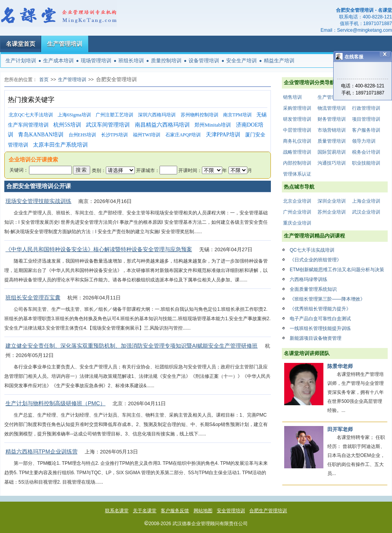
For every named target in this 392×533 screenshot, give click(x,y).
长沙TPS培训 (115, 135)
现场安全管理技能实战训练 (38, 201)
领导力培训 (364, 141)
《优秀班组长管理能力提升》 (320, 309)
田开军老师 (340, 429)
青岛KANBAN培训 (41, 135)
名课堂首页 (21, 44)
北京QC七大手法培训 (31, 115)
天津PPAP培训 (223, 135)
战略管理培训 (297, 152)
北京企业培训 (297, 201)
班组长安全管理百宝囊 (33, 297)
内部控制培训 (297, 163)
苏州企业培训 (332, 212)
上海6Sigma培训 (74, 115)
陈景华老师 (340, 366)
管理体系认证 (297, 174)
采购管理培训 (297, 108)
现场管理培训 (96, 61)
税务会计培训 (366, 152)
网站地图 (203, 511)
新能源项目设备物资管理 (316, 338)
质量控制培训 (166, 61)
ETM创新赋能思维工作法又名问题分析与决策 (337, 270)
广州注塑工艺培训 (114, 115)
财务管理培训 (332, 119)
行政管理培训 (366, 108)
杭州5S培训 (67, 125)
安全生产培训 (241, 61)
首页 (44, 80)
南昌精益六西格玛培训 (162, 125)
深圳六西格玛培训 (157, 115)
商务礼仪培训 (297, 141)
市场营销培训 (332, 130)
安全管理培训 (231, 511)
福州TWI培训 (147, 135)
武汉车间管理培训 (108, 125)
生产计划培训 (21, 61)
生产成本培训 (58, 61)
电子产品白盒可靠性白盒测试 (320, 319)
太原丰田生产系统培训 (60, 145)
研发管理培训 (297, 119)
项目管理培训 (366, 119)
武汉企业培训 (366, 212)
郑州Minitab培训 (213, 125)
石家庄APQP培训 (183, 135)
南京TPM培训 (237, 115)
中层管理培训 (297, 130)
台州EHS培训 (83, 135)
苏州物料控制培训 (200, 115)
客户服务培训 (366, 130)
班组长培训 (131, 61)
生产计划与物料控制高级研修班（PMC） (55, 403)
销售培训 (292, 97)
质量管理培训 (332, 141)
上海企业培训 (366, 201)
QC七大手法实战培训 (312, 250)
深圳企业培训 (332, 201)
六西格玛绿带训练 (309, 279)
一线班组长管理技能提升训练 (320, 328)
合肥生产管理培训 (268, 511)
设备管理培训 (204, 61)
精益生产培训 (279, 61)
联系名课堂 (117, 511)
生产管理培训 (65, 44)
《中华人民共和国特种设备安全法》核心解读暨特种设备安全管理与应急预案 (99, 249)
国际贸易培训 (332, 152)
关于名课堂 (145, 511)
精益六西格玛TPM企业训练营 (42, 451)
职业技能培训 (366, 163)
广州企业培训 (297, 212)
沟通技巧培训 (332, 163)
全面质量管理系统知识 (313, 289)
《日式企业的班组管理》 (316, 260)
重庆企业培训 (297, 223)
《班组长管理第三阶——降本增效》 (327, 299)
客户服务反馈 (175, 511)
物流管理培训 (332, 108)
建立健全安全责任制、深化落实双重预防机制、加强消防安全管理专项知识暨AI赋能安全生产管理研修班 (132, 346)
